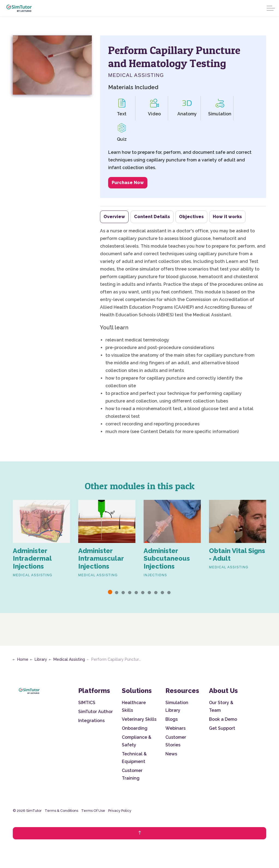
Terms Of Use (93, 811)
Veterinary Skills (139, 719)
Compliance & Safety (137, 741)
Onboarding (135, 728)
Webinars (175, 728)
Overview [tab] (114, 217)
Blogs (172, 719)
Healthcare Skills (134, 706)
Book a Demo (223, 719)
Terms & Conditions (61, 811)
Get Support (222, 728)
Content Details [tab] (152, 217)
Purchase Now (128, 183)
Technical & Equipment (134, 758)
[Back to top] (139, 833)
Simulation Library (177, 706)
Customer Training (132, 774)
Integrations (91, 721)
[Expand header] (271, 8)
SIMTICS (87, 703)
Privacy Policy (120, 811)
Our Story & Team (221, 706)
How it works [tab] (227, 217)
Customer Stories (176, 741)
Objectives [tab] (191, 217)
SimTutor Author (95, 712)
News (171, 754)
